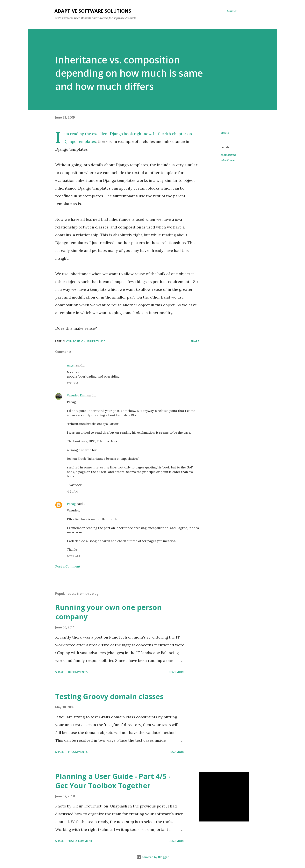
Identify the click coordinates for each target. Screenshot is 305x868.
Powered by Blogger (152, 857)
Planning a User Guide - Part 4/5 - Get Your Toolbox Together (113, 781)
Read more (177, 672)
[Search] (232, 11)
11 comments (78, 752)
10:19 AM (73, 556)
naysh (71, 365)
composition (228, 155)
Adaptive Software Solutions (93, 11)
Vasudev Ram (77, 395)
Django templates (80, 141)
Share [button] (225, 133)
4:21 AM (73, 491)
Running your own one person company (108, 612)
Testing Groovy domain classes (109, 696)
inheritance (228, 160)
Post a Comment (68, 566)
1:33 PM (73, 383)
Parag (71, 504)
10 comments (78, 672)
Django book (121, 134)
